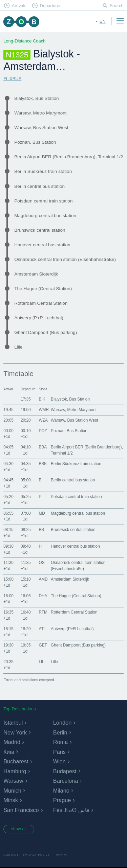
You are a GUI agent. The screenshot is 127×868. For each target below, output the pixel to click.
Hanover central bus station (42, 245)
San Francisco (21, 810)
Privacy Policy (37, 856)
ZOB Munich (21, 22)
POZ (43, 431)
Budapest (65, 771)
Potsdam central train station (43, 201)
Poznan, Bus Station (35, 142)
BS (41, 530)
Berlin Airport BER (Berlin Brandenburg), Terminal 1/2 (69, 157)
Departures (50, 6)
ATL (42, 629)
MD (42, 513)
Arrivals (19, 6)
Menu (120, 21)
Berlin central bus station (39, 186)
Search (117, 6)
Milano (61, 791)
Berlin (60, 732)
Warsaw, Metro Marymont (40, 113)
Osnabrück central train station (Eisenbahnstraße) (65, 259)
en (103, 21)
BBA (43, 447)
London (62, 723)
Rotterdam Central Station (41, 303)
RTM (43, 612)
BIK (42, 399)
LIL (41, 662)
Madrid (12, 742)
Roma (61, 742)
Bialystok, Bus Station (36, 98)
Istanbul (13, 723)
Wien (59, 761)
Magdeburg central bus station (45, 216)
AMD (43, 579)
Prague (62, 800)
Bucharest (16, 761)
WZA (43, 420)
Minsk (11, 800)
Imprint (61, 856)
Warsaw (13, 781)
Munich (12, 791)
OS (41, 563)
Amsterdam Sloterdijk (36, 274)
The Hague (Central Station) (43, 289)
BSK (43, 464)
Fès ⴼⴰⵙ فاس (71, 810)
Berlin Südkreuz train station (43, 171)
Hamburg (15, 771)
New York (15, 732)
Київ (9, 752)
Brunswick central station (40, 230)
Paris (59, 752)
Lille (18, 347)
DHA (43, 596)
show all (19, 829)
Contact (11, 856)
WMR (44, 410)
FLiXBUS (12, 79)
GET (43, 645)
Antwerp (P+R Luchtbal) (39, 318)
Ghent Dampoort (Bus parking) (46, 332)
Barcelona (66, 781)
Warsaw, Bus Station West (41, 128)
